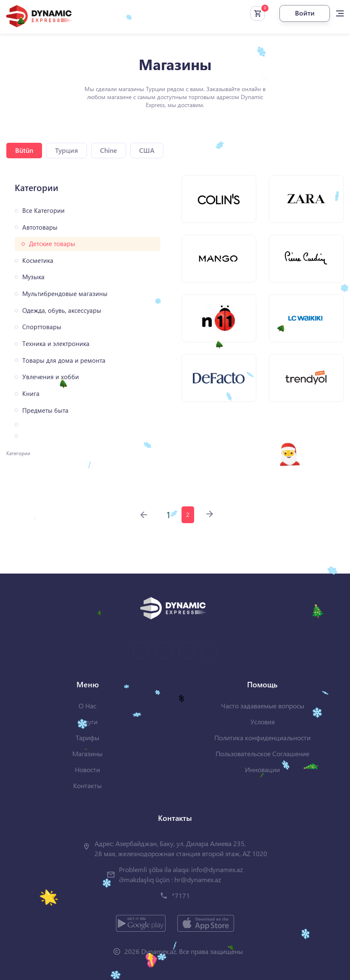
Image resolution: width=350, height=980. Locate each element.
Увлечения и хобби (51, 377)
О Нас (87, 706)
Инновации (262, 769)
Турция (67, 150)
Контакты (87, 785)
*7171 (181, 895)
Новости (87, 769)
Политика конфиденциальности (262, 738)
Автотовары (40, 227)
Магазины (87, 753)
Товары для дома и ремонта (64, 360)
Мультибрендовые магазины (65, 294)
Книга (31, 394)
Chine (109, 150)
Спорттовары (42, 327)
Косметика (38, 261)
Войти (305, 13)
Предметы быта (45, 410)
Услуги (88, 722)
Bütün (24, 150)
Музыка (33, 277)
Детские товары (52, 244)
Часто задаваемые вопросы (263, 706)
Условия (263, 722)
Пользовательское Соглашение (262, 753)
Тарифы (87, 738)
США (147, 150)
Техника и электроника (56, 344)
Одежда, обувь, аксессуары (62, 311)
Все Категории (43, 211)
